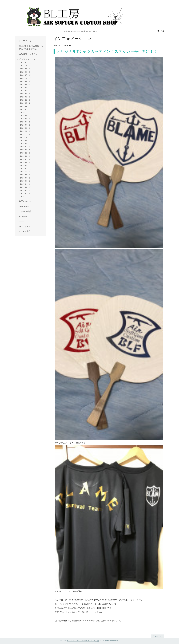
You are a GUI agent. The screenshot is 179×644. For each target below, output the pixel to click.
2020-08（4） (26, 119)
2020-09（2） (26, 116)
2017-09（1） (26, 175)
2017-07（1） (26, 178)
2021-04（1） (26, 106)
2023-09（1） (26, 69)
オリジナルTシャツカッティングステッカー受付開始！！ (107, 51)
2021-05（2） (26, 103)
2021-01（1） (26, 109)
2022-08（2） (26, 81)
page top (157, 636)
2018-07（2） (26, 159)
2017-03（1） (26, 187)
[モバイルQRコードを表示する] (32, 231)
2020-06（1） (26, 125)
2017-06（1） (26, 181)
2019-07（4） (26, 147)
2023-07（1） (26, 75)
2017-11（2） (26, 172)
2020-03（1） (26, 128)
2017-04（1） (26, 184)
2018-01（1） (26, 168)
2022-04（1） (26, 91)
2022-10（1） (26, 78)
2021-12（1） (26, 100)
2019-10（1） (26, 137)
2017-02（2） (26, 190)
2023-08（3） (26, 72)
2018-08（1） (26, 156)
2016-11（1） (26, 197)
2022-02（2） (26, 94)
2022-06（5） (26, 84)
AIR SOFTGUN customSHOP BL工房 (83, 641)
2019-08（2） (26, 144)
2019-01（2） (26, 150)
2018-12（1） (26, 153)
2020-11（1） (26, 112)
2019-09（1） (26, 141)
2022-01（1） (26, 97)
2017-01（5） (26, 193)
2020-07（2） (26, 122)
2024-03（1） (26, 63)
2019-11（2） (26, 134)
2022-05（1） (26, 87)
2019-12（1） (26, 131)
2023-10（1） (26, 66)
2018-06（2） (26, 162)
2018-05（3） (26, 165)
